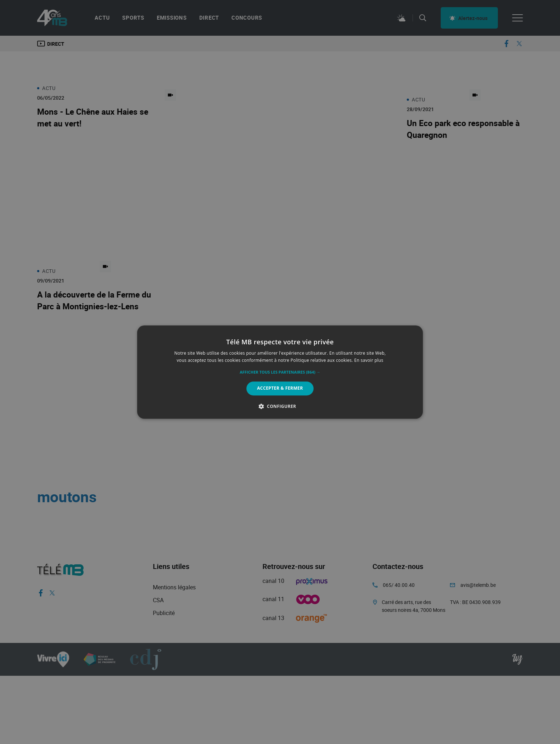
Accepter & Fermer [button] (280, 388)
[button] (280, 373)
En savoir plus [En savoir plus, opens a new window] (369, 360)
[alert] (280, 372)
